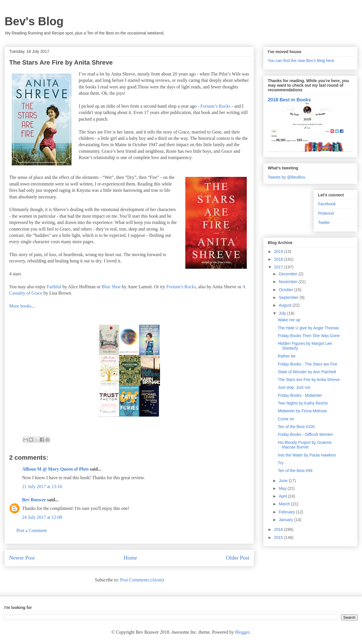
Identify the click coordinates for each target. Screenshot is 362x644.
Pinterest (326, 213)
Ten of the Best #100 (296, 427)
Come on (286, 419)
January (286, 520)
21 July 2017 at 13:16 (42, 487)
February (287, 512)
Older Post (238, 558)
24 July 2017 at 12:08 (42, 517)
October (286, 290)
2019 (279, 252)
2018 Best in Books (289, 100)
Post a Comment (32, 530)
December (288, 274)
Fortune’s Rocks (215, 106)
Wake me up (289, 320)
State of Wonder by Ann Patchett (307, 372)
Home (130, 558)
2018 (279, 259)
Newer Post (22, 558)
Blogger (242, 632)
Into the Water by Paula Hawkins (307, 455)
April (283, 496)
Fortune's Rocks (181, 287)
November (288, 282)
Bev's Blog (34, 21)
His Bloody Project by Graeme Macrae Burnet (305, 445)
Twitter (324, 223)
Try (281, 463)
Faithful (54, 287)
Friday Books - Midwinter (300, 395)
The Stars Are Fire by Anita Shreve (309, 380)
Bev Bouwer (34, 500)
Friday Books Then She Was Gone (309, 336)
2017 (279, 267)
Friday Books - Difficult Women (305, 434)
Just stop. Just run (294, 387)
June (284, 481)
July (283, 313)
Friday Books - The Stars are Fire (308, 364)
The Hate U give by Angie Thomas (308, 328)
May (283, 488)
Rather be (287, 356)
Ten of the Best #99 (295, 471)
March (285, 504)
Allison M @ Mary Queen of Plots (55, 469)
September (289, 297)
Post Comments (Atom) (142, 580)
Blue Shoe (111, 287)
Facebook (327, 204)
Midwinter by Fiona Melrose (302, 411)
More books (20, 306)
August (285, 305)
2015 (279, 537)
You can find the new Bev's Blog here (301, 61)
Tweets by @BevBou (286, 177)
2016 (279, 529)
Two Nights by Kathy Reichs (303, 403)
